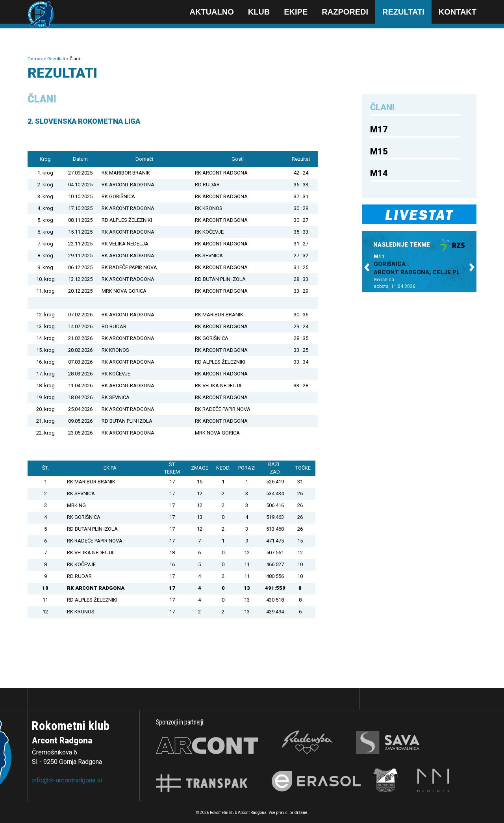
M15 (379, 151)
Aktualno (211, 12)
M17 (379, 129)
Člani (75, 59)
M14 (379, 173)
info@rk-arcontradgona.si (67, 780)
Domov (36, 59)
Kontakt (458, 12)
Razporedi (345, 12)
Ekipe (296, 12)
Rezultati (403, 12)
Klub (259, 12)
